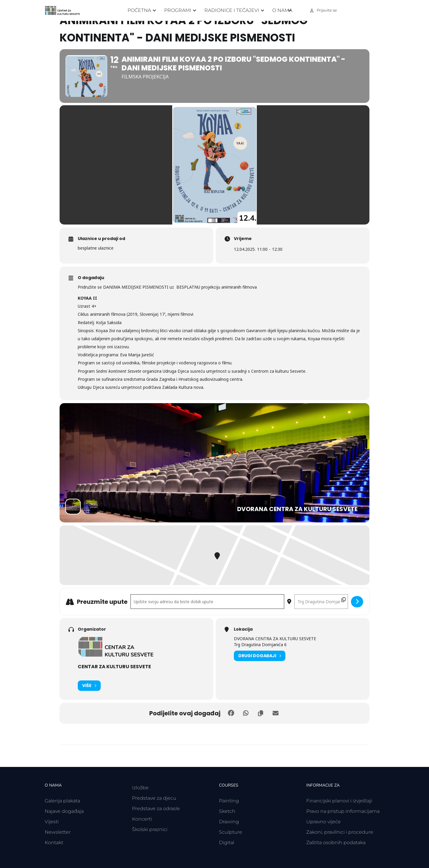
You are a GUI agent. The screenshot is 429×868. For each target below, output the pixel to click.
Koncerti (142, 819)
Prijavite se (327, 10)
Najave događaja (64, 811)
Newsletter (58, 832)
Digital (227, 843)
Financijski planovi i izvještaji (339, 801)
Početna (139, 10)
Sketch (227, 811)
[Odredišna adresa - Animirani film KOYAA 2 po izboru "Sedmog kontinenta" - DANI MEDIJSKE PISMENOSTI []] (321, 602)
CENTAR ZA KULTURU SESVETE (114, 667)
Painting (229, 801)
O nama (282, 10)
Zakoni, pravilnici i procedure (340, 832)
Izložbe (140, 788)
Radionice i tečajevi (232, 10)
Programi (178, 10)
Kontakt (54, 843)
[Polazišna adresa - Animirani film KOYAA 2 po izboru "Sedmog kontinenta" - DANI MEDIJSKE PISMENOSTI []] (207, 602)
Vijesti (52, 822)
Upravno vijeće (324, 822)
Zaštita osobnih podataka (336, 843)
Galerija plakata (62, 801)
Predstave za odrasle (156, 809)
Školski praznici (150, 829)
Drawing (229, 822)
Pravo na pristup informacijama (343, 811)
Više (89, 686)
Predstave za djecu (154, 798)
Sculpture (231, 832)
